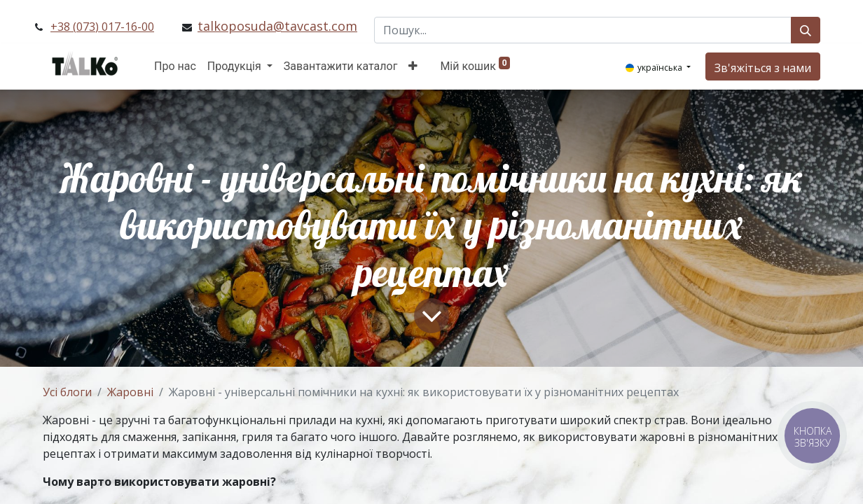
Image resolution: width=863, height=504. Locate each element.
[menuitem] (175, 66)
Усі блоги (67, 392)
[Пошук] (806, 30)
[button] (413, 66)
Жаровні (130, 392)
